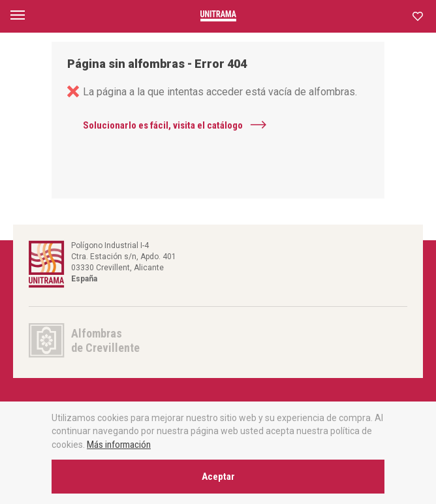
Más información (119, 445)
